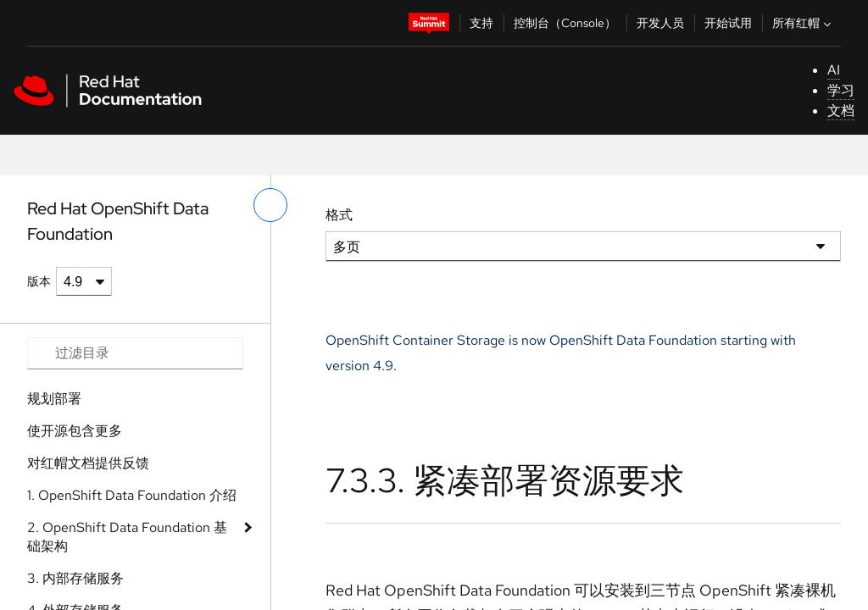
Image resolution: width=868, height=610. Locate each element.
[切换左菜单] (270, 205)
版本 (39, 281)
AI (834, 70)
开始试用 (728, 23)
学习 (841, 90)
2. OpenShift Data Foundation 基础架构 (127, 537)
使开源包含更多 (75, 431)
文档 (841, 111)
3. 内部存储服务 (75, 578)
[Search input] (135, 353)
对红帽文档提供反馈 (88, 463)
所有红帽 (804, 23)
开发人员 (660, 23)
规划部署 (54, 399)
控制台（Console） (565, 23)
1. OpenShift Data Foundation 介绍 (132, 495)
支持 (481, 23)
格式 (339, 215)
